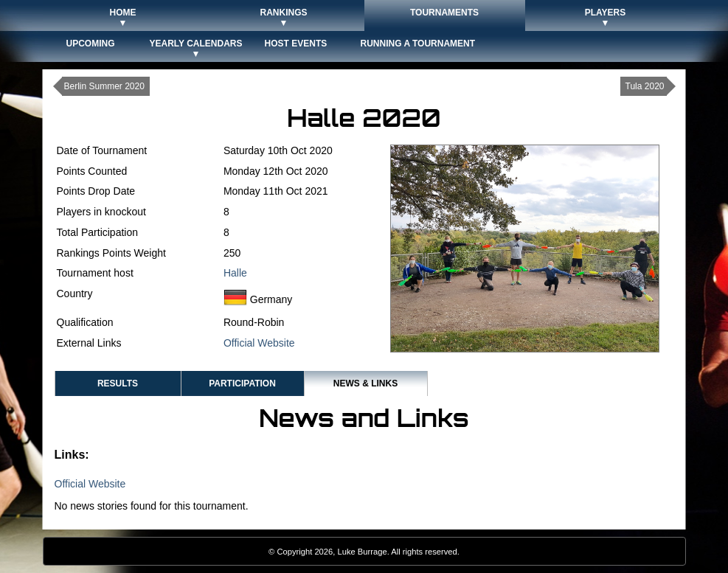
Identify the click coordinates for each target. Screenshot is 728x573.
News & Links (365, 383)
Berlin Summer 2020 (104, 86)
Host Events (296, 44)
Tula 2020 (645, 86)
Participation (242, 383)
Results (118, 383)
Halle (235, 273)
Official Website (259, 343)
